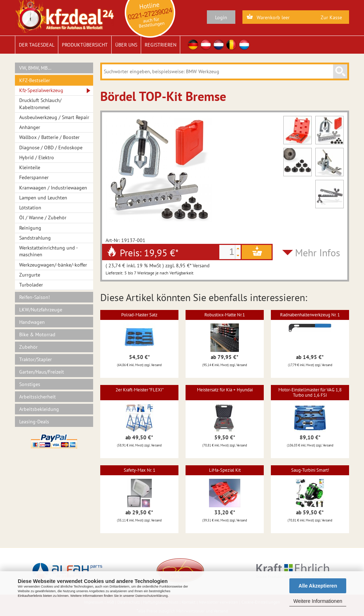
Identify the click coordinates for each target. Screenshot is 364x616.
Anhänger (30, 127)
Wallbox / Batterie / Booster (49, 137)
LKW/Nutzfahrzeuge (41, 310)
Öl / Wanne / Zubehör (43, 218)
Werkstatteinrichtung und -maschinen (49, 251)
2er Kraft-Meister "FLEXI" (140, 390)
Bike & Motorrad (37, 334)
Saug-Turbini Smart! (310, 470)
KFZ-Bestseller (35, 80)
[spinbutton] (227, 252)
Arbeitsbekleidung (39, 409)
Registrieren (160, 45)
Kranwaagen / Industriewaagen (53, 188)
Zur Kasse (331, 17)
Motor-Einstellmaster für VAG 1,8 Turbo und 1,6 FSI (310, 392)
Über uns (126, 45)
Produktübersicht (85, 45)
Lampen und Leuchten (43, 198)
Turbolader (31, 285)
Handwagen (32, 322)
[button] (238, 248)
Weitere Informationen (318, 601)
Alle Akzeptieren (318, 586)
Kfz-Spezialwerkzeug (41, 90)
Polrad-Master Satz (139, 315)
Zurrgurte (30, 275)
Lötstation (30, 208)
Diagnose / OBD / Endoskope (51, 148)
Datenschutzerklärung (152, 596)
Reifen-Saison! (34, 297)
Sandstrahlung (35, 238)
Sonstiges (30, 384)
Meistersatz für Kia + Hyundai (225, 390)
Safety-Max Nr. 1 (140, 470)
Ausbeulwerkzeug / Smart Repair (54, 117)
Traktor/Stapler (36, 359)
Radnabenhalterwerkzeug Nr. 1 (310, 315)
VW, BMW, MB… (35, 68)
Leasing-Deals (34, 422)
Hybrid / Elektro (37, 157)
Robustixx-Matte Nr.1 (225, 315)
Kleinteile (30, 167)
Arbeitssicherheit (38, 397)
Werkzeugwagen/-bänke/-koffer (53, 265)
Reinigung (30, 228)
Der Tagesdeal (37, 45)
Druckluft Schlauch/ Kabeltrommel (40, 104)
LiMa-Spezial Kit (225, 470)
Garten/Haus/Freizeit (42, 372)
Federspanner (34, 177)
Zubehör (28, 347)
